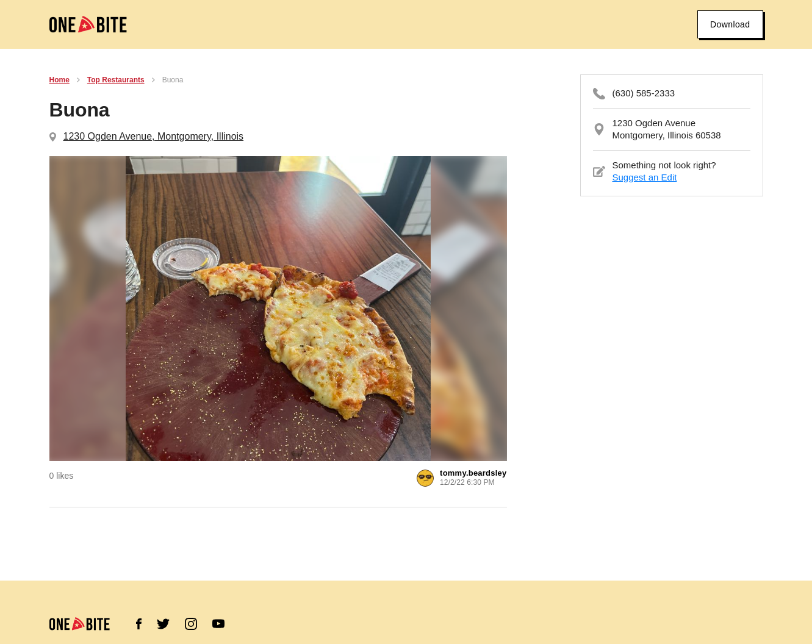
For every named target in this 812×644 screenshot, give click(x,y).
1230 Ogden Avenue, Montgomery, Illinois (154, 136)
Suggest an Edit (645, 177)
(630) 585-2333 (644, 93)
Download (730, 24)
